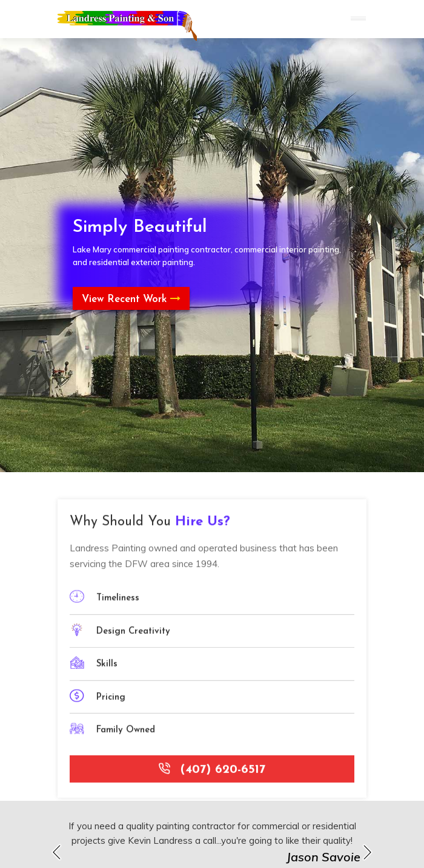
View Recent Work (131, 299)
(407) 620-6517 (212, 772)
